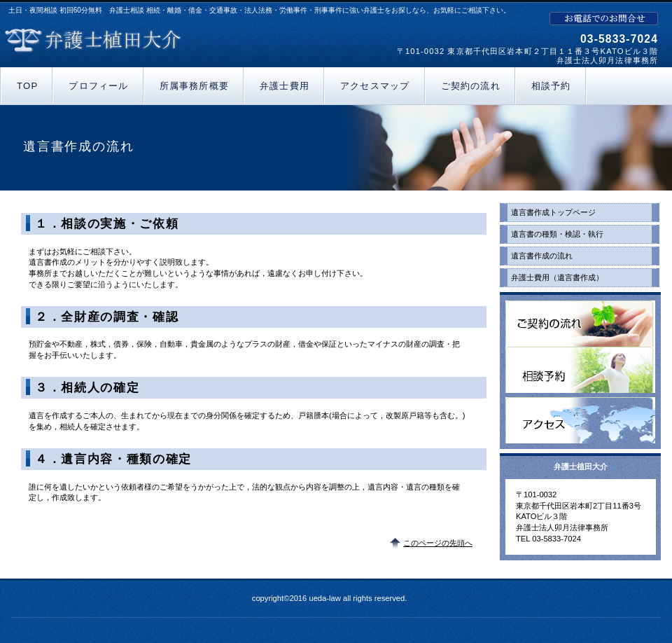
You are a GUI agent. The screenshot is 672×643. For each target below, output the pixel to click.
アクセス (581, 420)
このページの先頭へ (438, 543)
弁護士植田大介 (166, 40)
